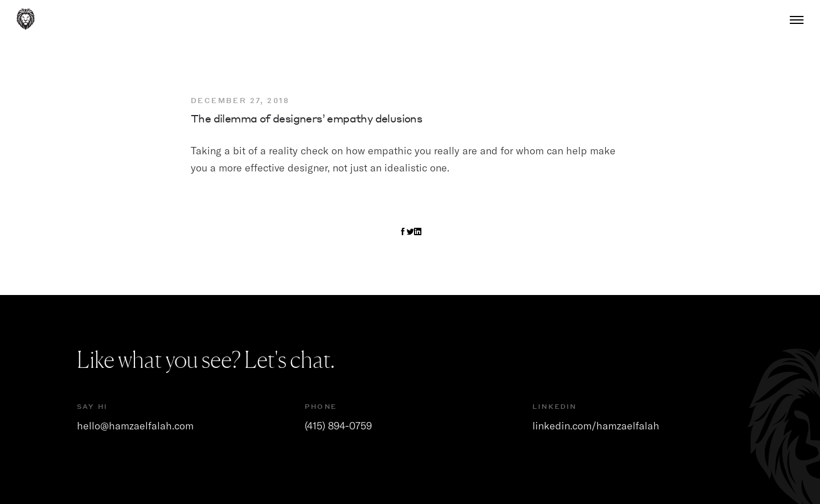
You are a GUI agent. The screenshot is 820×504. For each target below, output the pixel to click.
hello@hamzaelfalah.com (135, 426)
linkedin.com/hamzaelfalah (596, 426)
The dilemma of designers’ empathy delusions (306, 118)
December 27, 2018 (240, 101)
